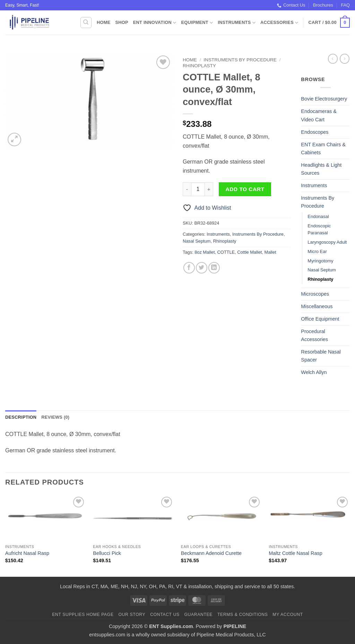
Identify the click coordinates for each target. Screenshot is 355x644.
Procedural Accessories (314, 335)
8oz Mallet (205, 252)
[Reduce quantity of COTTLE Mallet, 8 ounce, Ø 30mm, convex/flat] (187, 189)
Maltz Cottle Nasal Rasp (295, 553)
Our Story (132, 615)
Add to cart (245, 189)
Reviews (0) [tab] (55, 417)
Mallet (270, 252)
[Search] (86, 23)
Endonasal (318, 216)
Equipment (197, 23)
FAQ (345, 5)
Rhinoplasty (199, 66)
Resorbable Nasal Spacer (321, 356)
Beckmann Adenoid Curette (211, 553)
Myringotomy (320, 261)
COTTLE (226, 252)
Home (103, 22)
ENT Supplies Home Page (83, 615)
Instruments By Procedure (240, 60)
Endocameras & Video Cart (319, 115)
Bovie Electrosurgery (324, 99)
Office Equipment (320, 319)
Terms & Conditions (243, 615)
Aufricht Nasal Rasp (27, 553)
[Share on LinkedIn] (214, 268)
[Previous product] (345, 59)
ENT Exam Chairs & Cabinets (323, 149)
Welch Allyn (314, 372)
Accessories (279, 23)
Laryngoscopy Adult (327, 242)
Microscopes (315, 294)
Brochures (323, 5)
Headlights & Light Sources (321, 169)
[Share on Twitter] (202, 268)
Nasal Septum (197, 241)
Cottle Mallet (249, 252)
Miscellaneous (317, 306)
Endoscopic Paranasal (319, 229)
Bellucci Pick (107, 553)
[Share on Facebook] (189, 268)
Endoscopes (315, 132)
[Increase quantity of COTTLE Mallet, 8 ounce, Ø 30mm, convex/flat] (209, 189)
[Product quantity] (198, 189)
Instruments (237, 23)
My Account (288, 615)
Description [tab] (21, 417)
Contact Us (291, 5)
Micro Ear (317, 251)
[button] (329, 23)
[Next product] (333, 59)
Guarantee (198, 615)
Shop (122, 22)
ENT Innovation (155, 23)
